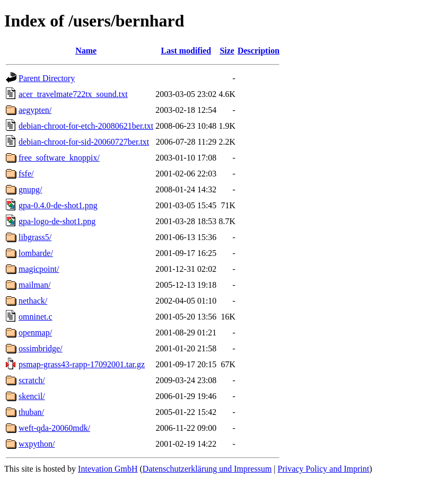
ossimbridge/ (41, 348)
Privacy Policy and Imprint (324, 469)
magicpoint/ (39, 269)
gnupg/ (30, 189)
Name (86, 51)
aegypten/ (35, 110)
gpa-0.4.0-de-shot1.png (58, 205)
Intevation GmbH (108, 469)
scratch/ (32, 380)
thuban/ (31, 412)
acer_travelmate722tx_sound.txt (73, 94)
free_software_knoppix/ (59, 158)
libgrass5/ (35, 237)
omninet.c (36, 317)
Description (258, 51)
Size (227, 51)
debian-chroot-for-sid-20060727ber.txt (84, 142)
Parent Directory (47, 78)
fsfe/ (26, 174)
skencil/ (32, 396)
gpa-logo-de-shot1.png (57, 221)
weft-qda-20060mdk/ (54, 428)
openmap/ (35, 333)
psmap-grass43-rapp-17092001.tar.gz (82, 364)
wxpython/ (37, 444)
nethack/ (33, 301)
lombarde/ (36, 253)
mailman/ (34, 285)
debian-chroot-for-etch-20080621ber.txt (86, 126)
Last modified (186, 51)
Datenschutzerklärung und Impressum (207, 469)
